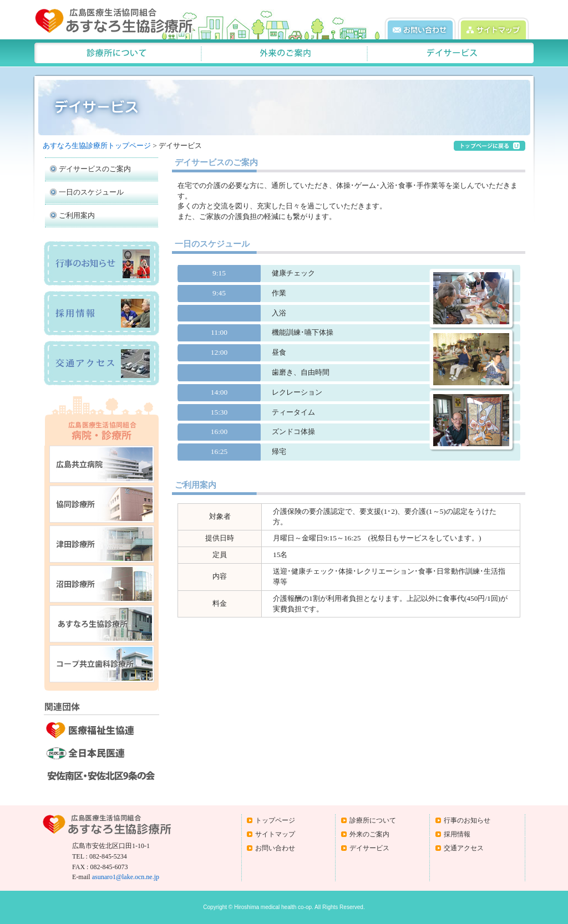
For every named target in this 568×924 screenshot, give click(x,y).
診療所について (373, 820)
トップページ (275, 820)
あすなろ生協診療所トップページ (97, 146)
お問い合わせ (275, 848)
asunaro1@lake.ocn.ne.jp (126, 877)
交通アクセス (464, 848)
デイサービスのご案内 (95, 169)
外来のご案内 (369, 834)
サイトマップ (275, 834)
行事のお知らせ (467, 820)
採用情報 (457, 834)
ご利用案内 (77, 215)
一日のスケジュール (91, 192)
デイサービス (369, 848)
